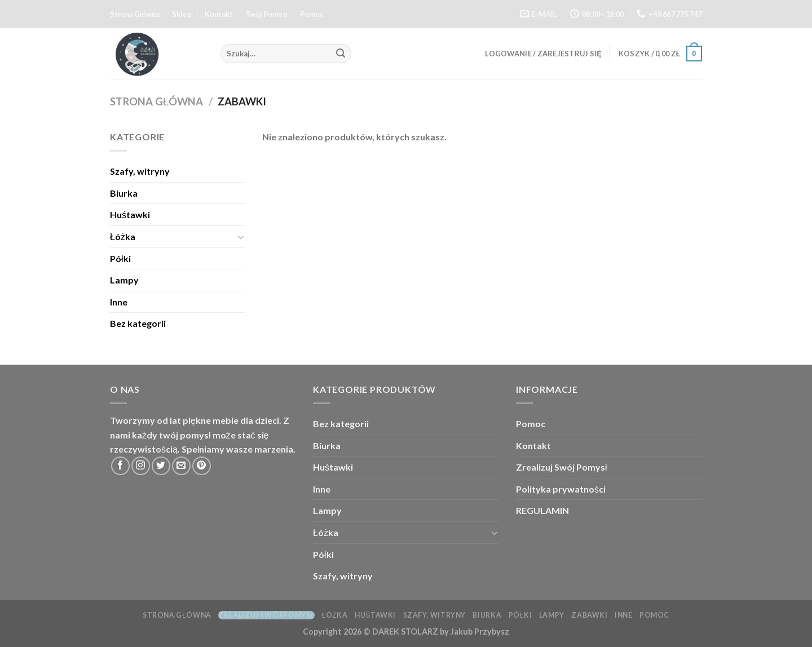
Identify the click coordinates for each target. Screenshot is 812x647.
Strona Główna (135, 14)
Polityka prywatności (561, 489)
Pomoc (312, 14)
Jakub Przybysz (480, 632)
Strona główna (156, 101)
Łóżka (123, 236)
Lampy (124, 280)
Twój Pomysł (266, 14)
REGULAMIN (542, 510)
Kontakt (219, 14)
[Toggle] (241, 237)
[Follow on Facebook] (120, 466)
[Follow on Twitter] (161, 466)
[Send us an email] (181, 466)
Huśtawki (130, 214)
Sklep (182, 14)
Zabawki (589, 615)
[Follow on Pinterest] (202, 466)
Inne (119, 302)
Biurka (124, 193)
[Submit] (341, 54)
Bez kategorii (138, 323)
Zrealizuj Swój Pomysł (562, 467)
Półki (120, 258)
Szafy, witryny (140, 171)
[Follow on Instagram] (141, 466)
